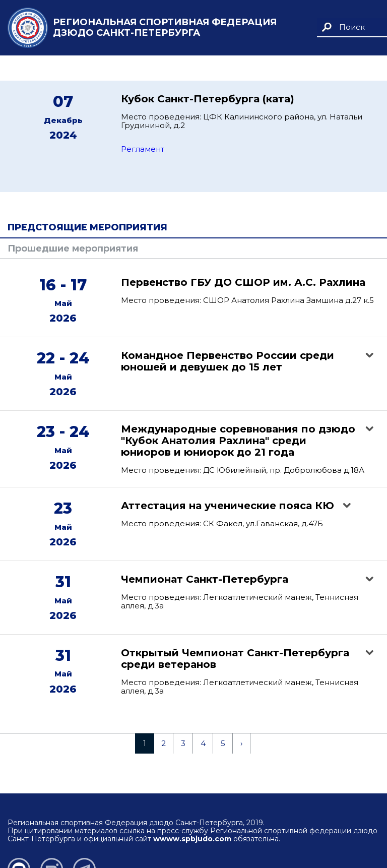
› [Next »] (241, 743)
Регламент (143, 149)
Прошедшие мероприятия (73, 249)
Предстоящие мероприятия (87, 227)
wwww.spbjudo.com (192, 839)
